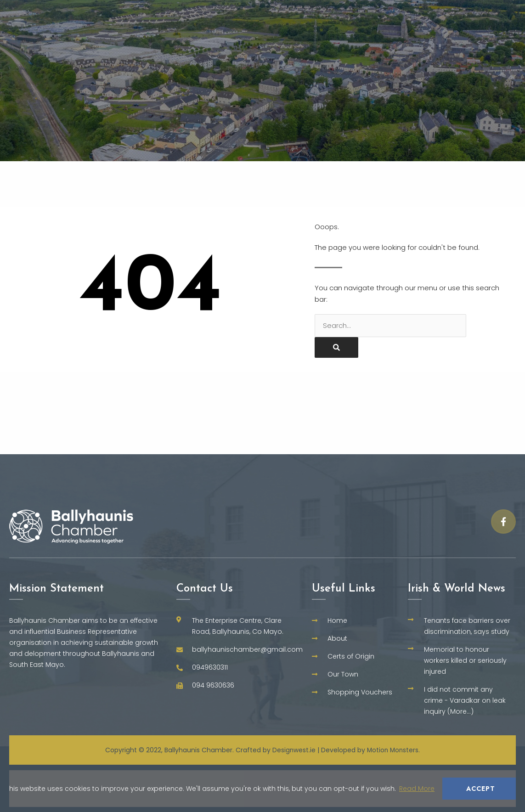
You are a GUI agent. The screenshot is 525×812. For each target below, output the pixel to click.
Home (205, 11)
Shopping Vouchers (421, 35)
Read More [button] (417, 789)
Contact (499, 35)
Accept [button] (481, 789)
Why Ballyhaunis (274, 12)
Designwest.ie (293, 750)
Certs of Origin (364, 11)
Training (498, 11)
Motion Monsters (393, 750)
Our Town (438, 12)
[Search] (336, 347)
